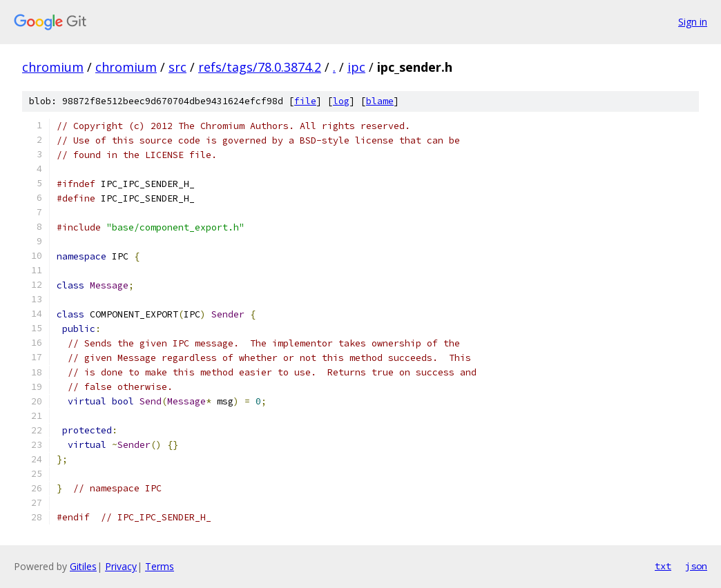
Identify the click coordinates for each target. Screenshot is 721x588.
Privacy (121, 566)
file (305, 101)
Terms (160, 566)
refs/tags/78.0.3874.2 (260, 67)
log (341, 101)
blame (380, 101)
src (177, 67)
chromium (53, 67)
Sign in (693, 22)
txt (663, 566)
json (696, 566)
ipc (356, 67)
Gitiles (83, 566)
